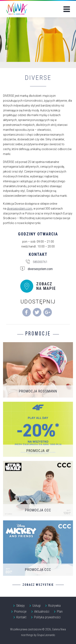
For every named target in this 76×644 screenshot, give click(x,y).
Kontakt (21, 617)
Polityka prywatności (47, 617)
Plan (60, 612)
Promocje (20, 612)
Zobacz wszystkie (38, 585)
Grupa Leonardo (46, 635)
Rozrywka (54, 606)
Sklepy (20, 606)
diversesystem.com (20, 209)
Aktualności (42, 612)
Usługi (36, 606)
